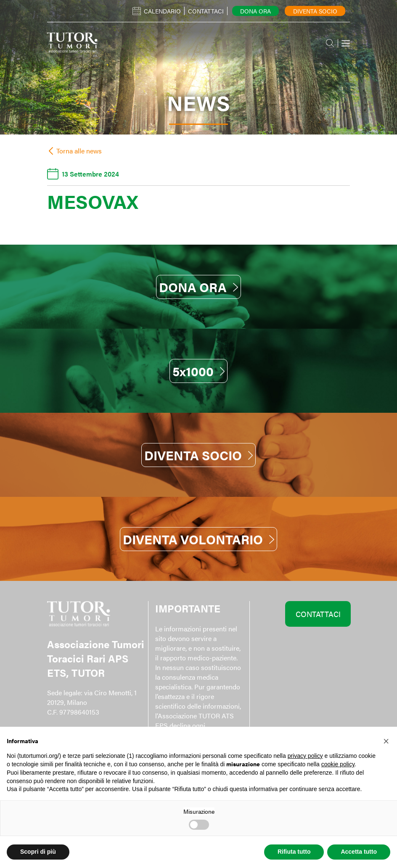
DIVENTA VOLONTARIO (198, 539)
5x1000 (199, 371)
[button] (386, 740)
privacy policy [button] (305, 756)
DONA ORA (198, 287)
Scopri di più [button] (38, 852)
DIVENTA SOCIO (199, 455)
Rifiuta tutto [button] (294, 852)
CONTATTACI (318, 614)
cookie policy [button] (338, 764)
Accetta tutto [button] (359, 852)
